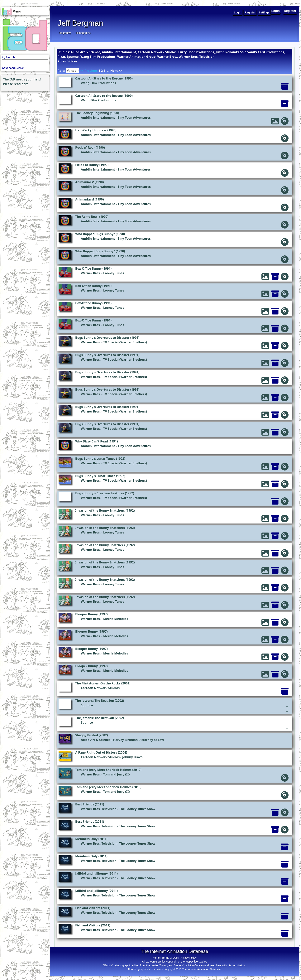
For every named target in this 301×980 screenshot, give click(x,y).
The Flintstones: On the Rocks (98, 683)
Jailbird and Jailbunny (92, 873)
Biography (65, 33)
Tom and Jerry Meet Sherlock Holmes (103, 770)
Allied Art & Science (96, 740)
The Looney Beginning (92, 113)
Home (156, 958)
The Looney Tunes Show (137, 809)
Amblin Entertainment (98, 118)
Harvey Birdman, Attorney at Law (139, 740)
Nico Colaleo (196, 965)
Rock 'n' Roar (85, 147)
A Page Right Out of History (96, 752)
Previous (91, 71)
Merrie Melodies (116, 619)
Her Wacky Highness (91, 130)
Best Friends (85, 804)
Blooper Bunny (86, 614)
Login (276, 11)
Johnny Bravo (132, 757)
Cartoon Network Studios (100, 688)
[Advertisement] (24, 116)
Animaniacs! (85, 182)
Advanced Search (13, 68)
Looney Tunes (114, 273)
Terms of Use (170, 958)
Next (114, 71)
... (108, 71)
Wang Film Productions (98, 83)
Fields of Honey (87, 165)
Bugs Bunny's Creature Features (100, 493)
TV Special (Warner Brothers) (125, 342)
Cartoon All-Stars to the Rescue (99, 78)
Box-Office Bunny (88, 268)
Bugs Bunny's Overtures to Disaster (102, 338)
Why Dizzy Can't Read (92, 441)
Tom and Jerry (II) (117, 774)
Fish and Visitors (88, 908)
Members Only (86, 839)
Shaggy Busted (87, 735)
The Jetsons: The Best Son (95, 701)
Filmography (83, 33)
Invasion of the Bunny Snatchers (100, 510)
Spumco (87, 705)
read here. (22, 84)
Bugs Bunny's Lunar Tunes (95, 459)
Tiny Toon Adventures (134, 118)
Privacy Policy (188, 958)
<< (82, 71)
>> (120, 71)
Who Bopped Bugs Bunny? (95, 234)
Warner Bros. (91, 273)
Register (290, 11)
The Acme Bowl (87, 217)
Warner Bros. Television (99, 809)
